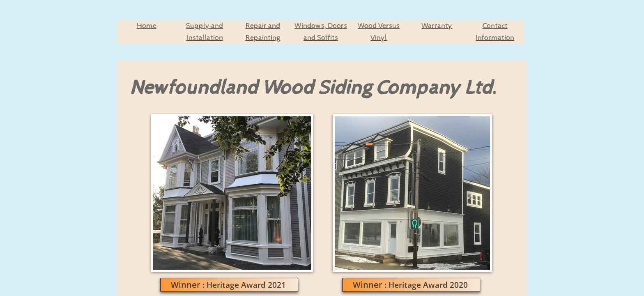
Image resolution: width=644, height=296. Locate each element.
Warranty (437, 26)
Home (147, 26)
